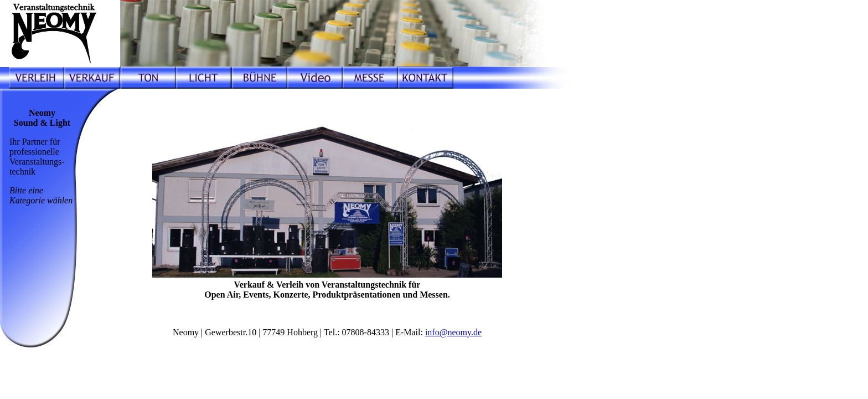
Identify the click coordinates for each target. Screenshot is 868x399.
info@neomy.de (453, 332)
